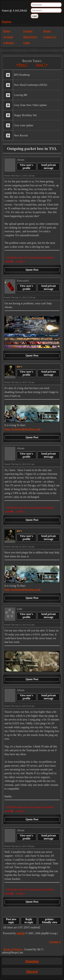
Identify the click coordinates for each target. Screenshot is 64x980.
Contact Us (50, 37)
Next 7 (42, 65)
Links (27, 43)
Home (7, 31)
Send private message (49, 166)
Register (7, 22)
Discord (32, 971)
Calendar (9, 43)
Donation (32, 961)
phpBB (21, 933)
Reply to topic (29, 921)
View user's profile (26, 166)
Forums (28, 31)
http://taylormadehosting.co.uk (23, 429)
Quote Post (32, 270)
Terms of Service (13, 949)
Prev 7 (22, 65)
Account (8, 37)
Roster (47, 31)
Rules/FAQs (30, 37)
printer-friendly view (50, 921)
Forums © (55, 942)
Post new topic (11, 921)
